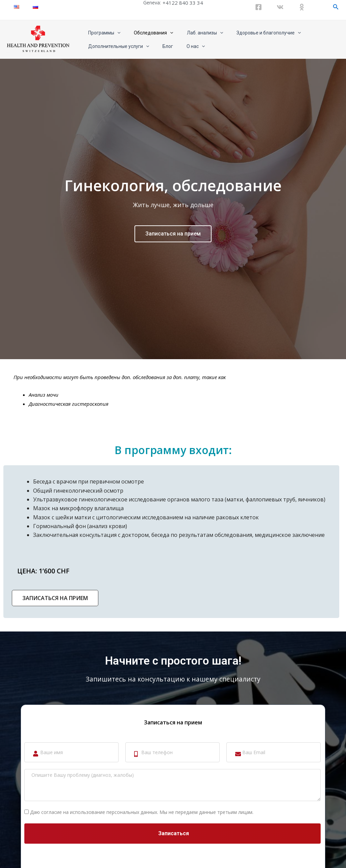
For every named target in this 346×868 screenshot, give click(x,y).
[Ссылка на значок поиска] (336, 7)
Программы (102, 33)
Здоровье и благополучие (254, 33)
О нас (186, 46)
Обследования (147, 33)
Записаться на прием (173, 318)
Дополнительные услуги (117, 46)
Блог (162, 46)
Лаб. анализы (195, 33)
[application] (115, 33)
